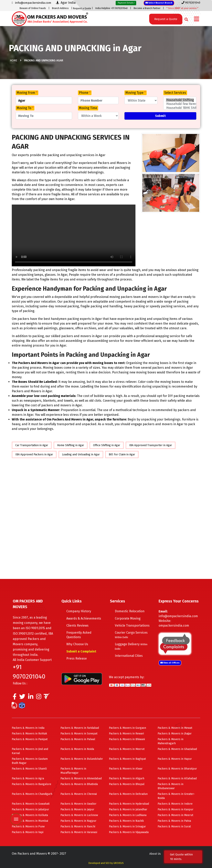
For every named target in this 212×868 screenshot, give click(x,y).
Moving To (25, 108)
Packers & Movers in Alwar (126, 769)
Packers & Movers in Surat (174, 827)
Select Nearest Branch (159, 3)
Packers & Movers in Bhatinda (79, 784)
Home (14, 61)
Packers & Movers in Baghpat (127, 759)
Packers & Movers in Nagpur (78, 821)
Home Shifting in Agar (71, 445)
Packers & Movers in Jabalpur (30, 809)
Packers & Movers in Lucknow (79, 815)
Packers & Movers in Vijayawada (129, 832)
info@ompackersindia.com (178, 616)
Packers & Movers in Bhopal (127, 784)
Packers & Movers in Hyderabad (129, 804)
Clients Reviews (77, 626)
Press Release (77, 658)
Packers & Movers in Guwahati (31, 804)
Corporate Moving (128, 618)
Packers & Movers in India (28, 728)
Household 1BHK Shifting (180, 108)
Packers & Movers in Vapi (28, 832)
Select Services (175, 93)
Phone (85, 93)
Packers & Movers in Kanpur (175, 809)
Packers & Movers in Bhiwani (127, 739)
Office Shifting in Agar (107, 445)
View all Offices (170, 663)
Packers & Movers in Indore (175, 804)
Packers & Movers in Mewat (175, 728)
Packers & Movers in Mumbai (30, 821)
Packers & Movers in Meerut (127, 749)
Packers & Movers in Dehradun (128, 794)
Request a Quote (82, 8)
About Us (155, 854)
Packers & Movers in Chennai (79, 794)
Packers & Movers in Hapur (175, 759)
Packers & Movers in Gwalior (78, 804)
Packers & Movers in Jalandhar (128, 809)
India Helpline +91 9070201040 (111, 8)
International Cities (129, 656)
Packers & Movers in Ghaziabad (177, 749)
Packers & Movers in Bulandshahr (82, 759)
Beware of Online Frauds (33, 8)
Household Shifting (180, 100)
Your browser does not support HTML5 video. (74, 235)
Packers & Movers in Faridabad (80, 728)
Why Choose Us (77, 644)
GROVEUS (119, 863)
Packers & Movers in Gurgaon (127, 728)
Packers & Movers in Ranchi (78, 827)
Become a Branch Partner (147, 8)
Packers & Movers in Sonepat (79, 734)
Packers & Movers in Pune (28, 827)
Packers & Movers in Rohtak (29, 734)
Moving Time (88, 108)
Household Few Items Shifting (180, 104)
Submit (160, 116)
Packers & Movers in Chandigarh (32, 794)
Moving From (27, 93)
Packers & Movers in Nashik (126, 821)
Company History (79, 611)
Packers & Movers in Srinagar (127, 827)
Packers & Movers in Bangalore (32, 784)
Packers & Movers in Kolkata (30, 815)
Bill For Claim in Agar (122, 454)
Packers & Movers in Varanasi (79, 832)
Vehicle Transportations (132, 626)
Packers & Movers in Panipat (30, 739)
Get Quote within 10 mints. (181, 857)
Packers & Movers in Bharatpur (177, 769)
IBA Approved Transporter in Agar (151, 445)
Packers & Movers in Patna (174, 821)
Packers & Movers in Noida (77, 749)
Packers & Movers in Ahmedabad (81, 778)
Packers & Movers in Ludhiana (128, 815)
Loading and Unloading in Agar (81, 454)
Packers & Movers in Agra (28, 778)
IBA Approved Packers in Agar (34, 454)
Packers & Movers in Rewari (126, 734)
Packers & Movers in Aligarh (127, 778)
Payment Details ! (126, 3)
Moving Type (136, 93)
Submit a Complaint (81, 651)
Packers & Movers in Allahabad (177, 778)
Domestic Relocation (130, 611)
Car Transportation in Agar (32, 445)
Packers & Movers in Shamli (29, 769)
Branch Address (60, 8)
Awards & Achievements (84, 618)
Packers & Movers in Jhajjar (175, 734)
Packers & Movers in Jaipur (77, 809)
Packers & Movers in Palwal (78, 739)
